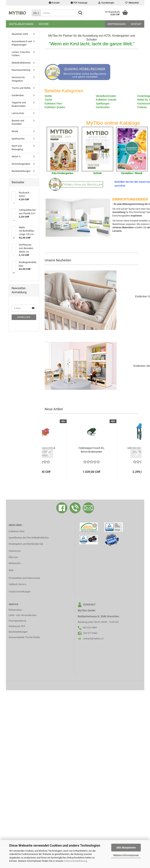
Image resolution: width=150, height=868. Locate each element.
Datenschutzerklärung (75, 861)
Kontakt (54, 3)
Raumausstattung (21, 70)
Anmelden (24, 317)
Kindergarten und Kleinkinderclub (26, 544)
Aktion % (16, 156)
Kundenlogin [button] (106, 3)
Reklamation (15, 610)
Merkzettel (132, 3)
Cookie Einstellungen (20, 592)
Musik (15, 131)
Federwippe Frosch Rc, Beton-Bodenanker (92, 450)
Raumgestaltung (17, 621)
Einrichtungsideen (21, 164)
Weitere (44, 24)
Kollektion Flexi (17, 531)
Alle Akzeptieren (126, 848)
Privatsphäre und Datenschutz (24, 578)
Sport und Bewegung (17, 148)
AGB (11, 570)
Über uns (13, 557)
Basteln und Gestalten (18, 122)
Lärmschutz (18, 113)
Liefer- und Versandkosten (23, 615)
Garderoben (18, 95)
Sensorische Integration (18, 79)
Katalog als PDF (17, 626)
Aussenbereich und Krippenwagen (22, 43)
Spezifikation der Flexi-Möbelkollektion (29, 538)
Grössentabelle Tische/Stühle (24, 637)
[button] (47, 453)
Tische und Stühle (21, 88)
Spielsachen (18, 139)
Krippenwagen (117, 24)
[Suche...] (36, 13)
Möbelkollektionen (21, 63)
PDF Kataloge (79, 3)
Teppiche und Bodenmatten (19, 104)
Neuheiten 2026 (20, 34)
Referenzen (15, 563)
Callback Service (17, 584)
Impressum (15, 551)
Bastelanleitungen (21, 24)
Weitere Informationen (126, 855)
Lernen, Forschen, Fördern (21, 54)
